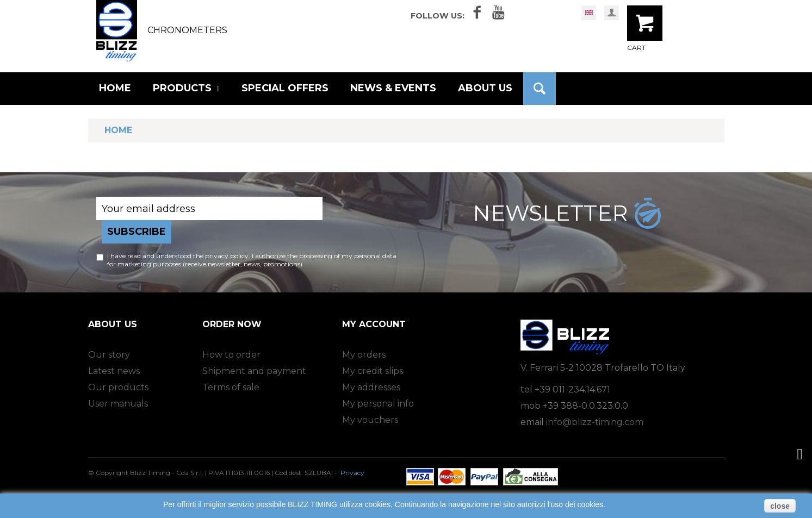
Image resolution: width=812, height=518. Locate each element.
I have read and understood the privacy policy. (179, 256)
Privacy (352, 473)
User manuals (118, 404)
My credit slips (373, 371)
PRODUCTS (186, 88)
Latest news (114, 371)
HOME (115, 88)
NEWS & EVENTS (393, 88)
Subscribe (137, 232)
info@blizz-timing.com (595, 422)
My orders (364, 355)
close (780, 506)
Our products (118, 387)
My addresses (371, 387)
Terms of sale (231, 387)
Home (118, 130)
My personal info (378, 404)
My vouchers (370, 420)
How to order (231, 355)
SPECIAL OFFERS (285, 88)
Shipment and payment (254, 371)
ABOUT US (485, 88)
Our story (109, 355)
